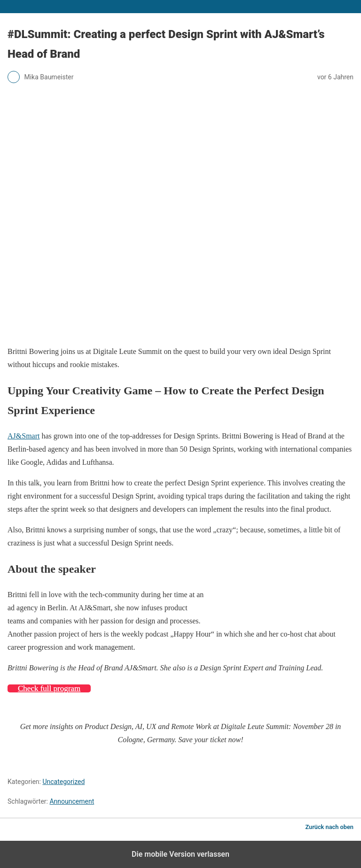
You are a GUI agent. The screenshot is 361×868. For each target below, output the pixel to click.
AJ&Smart (24, 436)
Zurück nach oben (329, 827)
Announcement (72, 801)
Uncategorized (63, 782)
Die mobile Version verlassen (180, 854)
